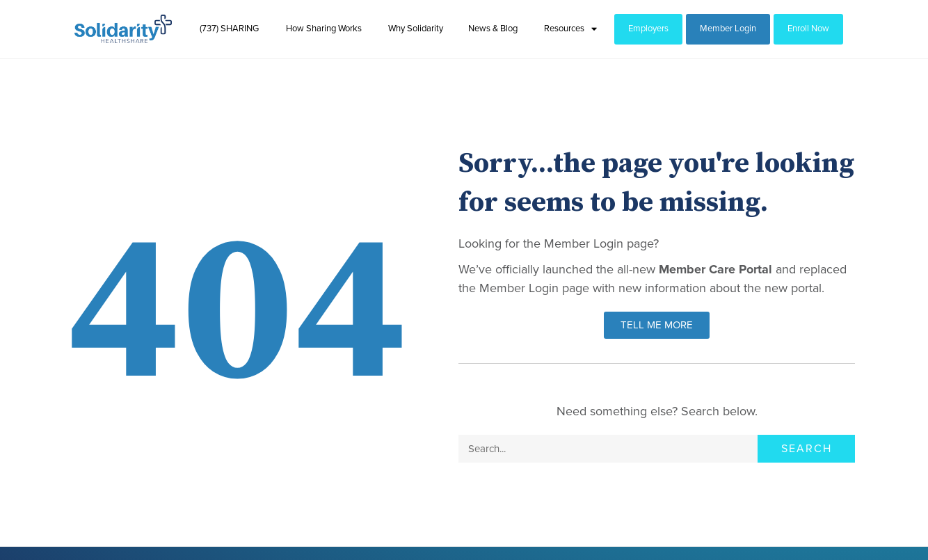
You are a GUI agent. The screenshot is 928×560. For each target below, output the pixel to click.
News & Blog (493, 29)
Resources (570, 29)
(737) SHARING (229, 29)
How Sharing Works (324, 29)
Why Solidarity (416, 29)
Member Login (728, 29)
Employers (648, 29)
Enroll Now (808, 29)
